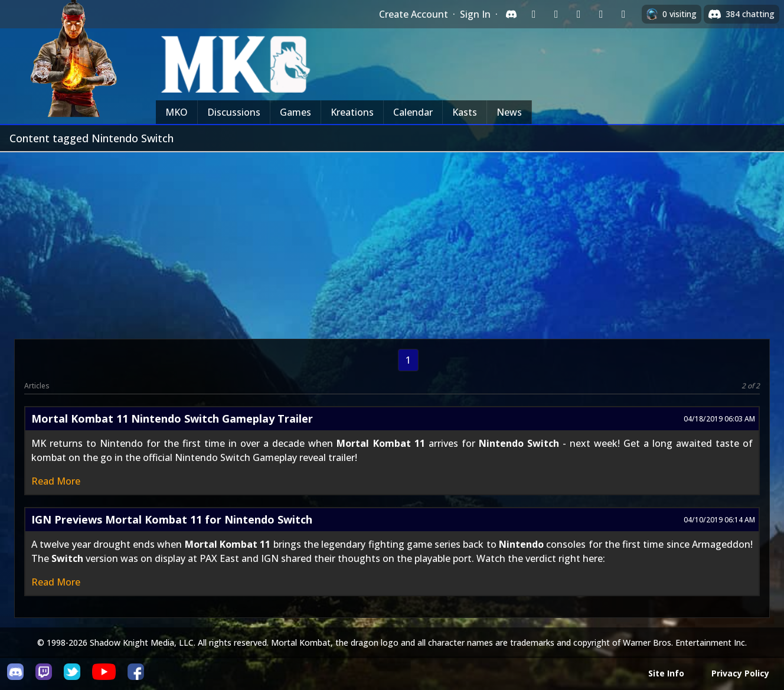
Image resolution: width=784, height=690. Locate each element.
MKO (177, 112)
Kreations (352, 112)
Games (295, 112)
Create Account (414, 14)
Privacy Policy (740, 673)
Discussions (234, 112)
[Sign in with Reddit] (579, 14)
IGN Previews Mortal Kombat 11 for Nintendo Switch (172, 519)
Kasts (465, 112)
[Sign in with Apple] (601, 14)
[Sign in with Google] (556, 14)
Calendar (413, 112)
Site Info (666, 673)
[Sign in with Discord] (511, 14)
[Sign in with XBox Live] (623, 14)
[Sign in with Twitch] (534, 14)
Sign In (475, 14)
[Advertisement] (392, 241)
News (509, 112)
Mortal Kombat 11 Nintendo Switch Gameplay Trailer (172, 418)
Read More (56, 481)
